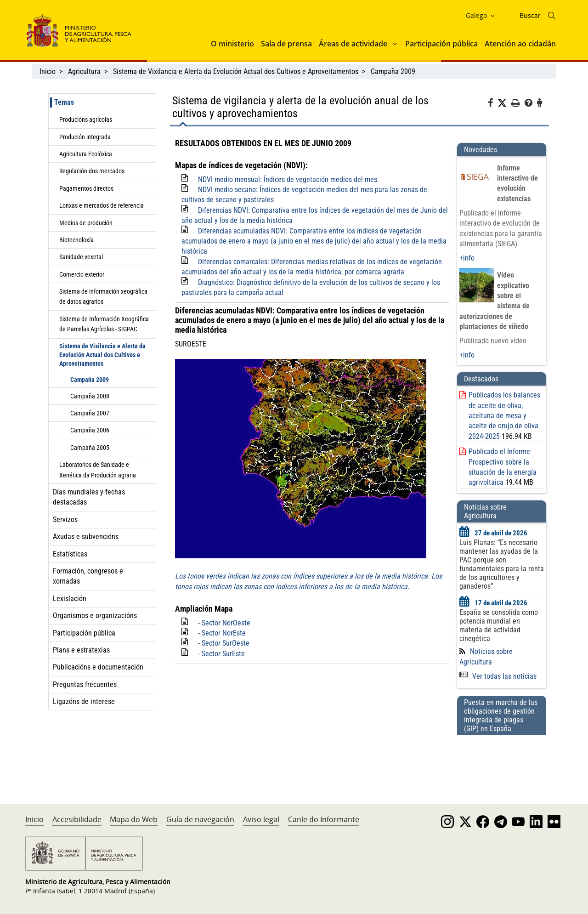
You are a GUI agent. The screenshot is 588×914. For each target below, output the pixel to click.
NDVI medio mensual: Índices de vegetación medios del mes (288, 179)
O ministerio (232, 44)
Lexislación (70, 599)
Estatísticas (70, 554)
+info (467, 258)
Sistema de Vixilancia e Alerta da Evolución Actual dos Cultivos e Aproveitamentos (236, 71)
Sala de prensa (286, 44)
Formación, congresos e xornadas (88, 576)
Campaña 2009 (393, 71)
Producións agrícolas (86, 119)
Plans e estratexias (81, 650)
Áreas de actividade (353, 44)
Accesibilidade (77, 819)
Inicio (48, 71)
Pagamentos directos (86, 188)
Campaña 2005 (90, 448)
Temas (64, 102)
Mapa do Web (134, 819)
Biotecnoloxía (76, 240)
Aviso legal (261, 819)
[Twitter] (504, 103)
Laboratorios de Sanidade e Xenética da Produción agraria (98, 470)
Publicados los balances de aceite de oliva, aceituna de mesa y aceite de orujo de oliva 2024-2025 (504, 416)
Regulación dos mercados (92, 171)
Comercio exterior (82, 274)
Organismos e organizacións (95, 616)
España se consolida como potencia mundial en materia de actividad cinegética (499, 625)
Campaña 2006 (90, 430)
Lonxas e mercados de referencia (102, 205)
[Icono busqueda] (552, 16)
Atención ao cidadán (520, 44)
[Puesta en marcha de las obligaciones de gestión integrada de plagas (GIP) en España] (502, 761)
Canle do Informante (324, 819)
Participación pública (441, 44)
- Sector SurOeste (224, 643)
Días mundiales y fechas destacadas (89, 497)
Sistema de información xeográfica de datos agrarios (103, 296)
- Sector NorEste (222, 633)
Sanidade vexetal (81, 257)
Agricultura (84, 71)
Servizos (65, 519)
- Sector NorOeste (224, 623)
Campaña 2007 (90, 413)
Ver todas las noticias (498, 676)
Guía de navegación (200, 819)
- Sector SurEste (221, 654)
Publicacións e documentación (98, 667)
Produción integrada (85, 137)
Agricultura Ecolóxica (86, 154)
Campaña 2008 (90, 396)
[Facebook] (493, 104)
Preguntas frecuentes (85, 684)
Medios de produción (86, 223)
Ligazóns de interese (84, 701)
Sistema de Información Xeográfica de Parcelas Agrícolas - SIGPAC (104, 324)
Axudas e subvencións (86, 536)
